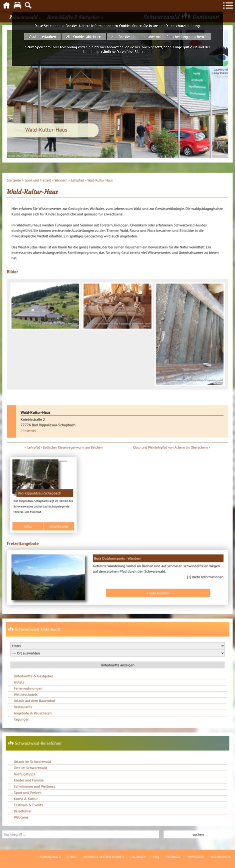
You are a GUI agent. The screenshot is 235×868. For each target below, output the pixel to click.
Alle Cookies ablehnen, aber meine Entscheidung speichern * (159, 37)
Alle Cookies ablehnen (84, 37)
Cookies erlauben (42, 37)
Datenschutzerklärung (183, 26)
